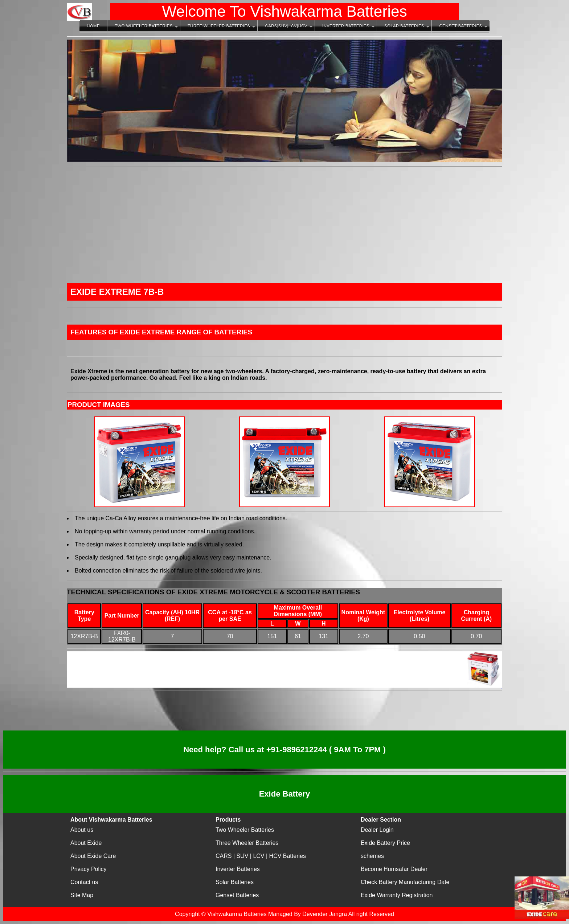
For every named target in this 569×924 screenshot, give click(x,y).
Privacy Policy (89, 869)
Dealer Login (377, 830)
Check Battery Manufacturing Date (405, 882)
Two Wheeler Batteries (144, 26)
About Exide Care (93, 856)
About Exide (86, 843)
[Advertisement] (284, 225)
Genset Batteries (460, 26)
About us (82, 830)
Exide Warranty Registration (397, 895)
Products (228, 820)
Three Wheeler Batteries (219, 26)
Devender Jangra (325, 914)
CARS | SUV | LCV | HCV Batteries (261, 856)
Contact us (84, 882)
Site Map (82, 895)
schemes (372, 856)
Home (93, 26)
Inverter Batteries (346, 26)
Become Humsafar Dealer (394, 869)
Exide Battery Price (385, 843)
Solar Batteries (404, 26)
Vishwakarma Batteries (237, 914)
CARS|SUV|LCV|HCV (286, 26)
